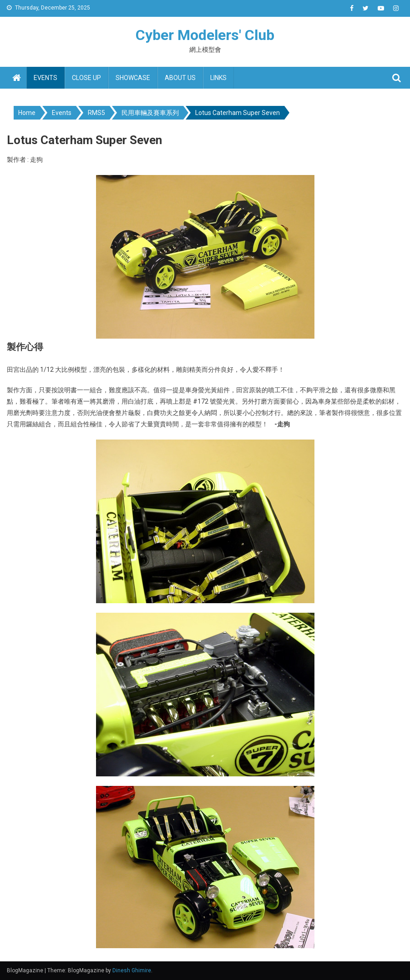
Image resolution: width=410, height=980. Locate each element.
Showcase (133, 78)
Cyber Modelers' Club (205, 35)
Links (218, 78)
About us (180, 78)
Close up (86, 78)
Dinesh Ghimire (132, 970)
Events (46, 78)
